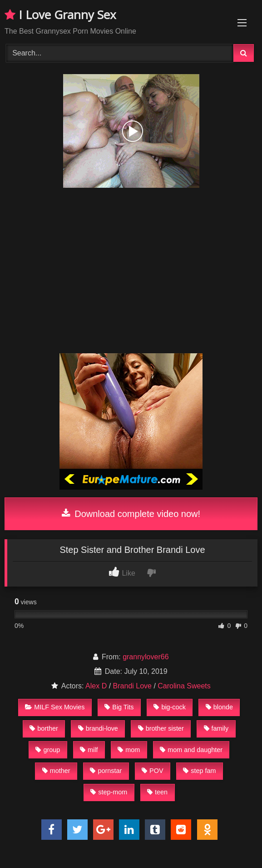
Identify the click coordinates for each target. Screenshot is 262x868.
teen (157, 792)
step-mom (109, 792)
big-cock (170, 707)
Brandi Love (132, 686)
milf (89, 750)
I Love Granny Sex (60, 15)
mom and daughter (191, 750)
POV (152, 771)
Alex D (96, 686)
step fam (199, 771)
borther (44, 728)
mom (129, 750)
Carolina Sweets (184, 686)
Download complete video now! (131, 514)
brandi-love (98, 728)
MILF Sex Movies (55, 707)
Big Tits (119, 707)
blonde (219, 707)
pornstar (106, 771)
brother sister (161, 728)
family (216, 728)
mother (56, 771)
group (48, 750)
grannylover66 (146, 657)
